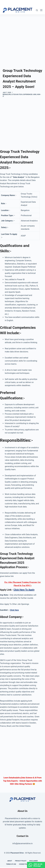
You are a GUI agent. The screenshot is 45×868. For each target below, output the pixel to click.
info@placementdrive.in (22, 843)
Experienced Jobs (30, 94)
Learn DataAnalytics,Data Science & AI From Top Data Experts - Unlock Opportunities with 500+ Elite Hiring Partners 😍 (22, 781)
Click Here (14, 610)
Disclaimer (33, 861)
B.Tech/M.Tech (17, 94)
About (10, 861)
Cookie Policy (24, 864)
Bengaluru (7, 94)
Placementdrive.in (13, 818)
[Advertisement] (22, 38)
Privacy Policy (21, 861)
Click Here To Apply (24, 590)
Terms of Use (11, 864)
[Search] (37, 10)
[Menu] (41, 10)
